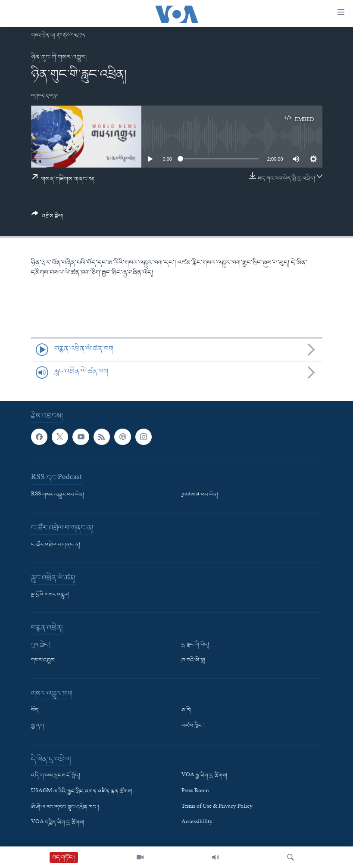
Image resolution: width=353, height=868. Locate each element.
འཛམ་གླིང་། (193, 726)
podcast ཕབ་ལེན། (200, 495)
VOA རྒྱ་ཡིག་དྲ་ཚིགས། (204, 776)
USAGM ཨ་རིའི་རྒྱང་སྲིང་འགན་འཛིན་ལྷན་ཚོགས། (82, 791)
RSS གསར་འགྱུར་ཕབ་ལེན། (58, 495)
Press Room (195, 791)
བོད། (35, 710)
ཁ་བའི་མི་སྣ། (193, 660)
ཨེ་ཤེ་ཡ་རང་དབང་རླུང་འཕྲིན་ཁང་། (65, 807)
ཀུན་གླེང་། (41, 645)
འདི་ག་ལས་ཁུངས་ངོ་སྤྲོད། (56, 776)
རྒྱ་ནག (37, 726)
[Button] (48, 218)
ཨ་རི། (186, 710)
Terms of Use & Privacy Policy (217, 807)
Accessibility (197, 823)
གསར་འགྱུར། (43, 660)
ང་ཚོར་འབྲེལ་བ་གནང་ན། (56, 545)
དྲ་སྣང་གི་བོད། (195, 645)
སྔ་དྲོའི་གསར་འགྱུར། (50, 595)
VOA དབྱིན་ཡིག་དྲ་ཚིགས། (58, 823)
